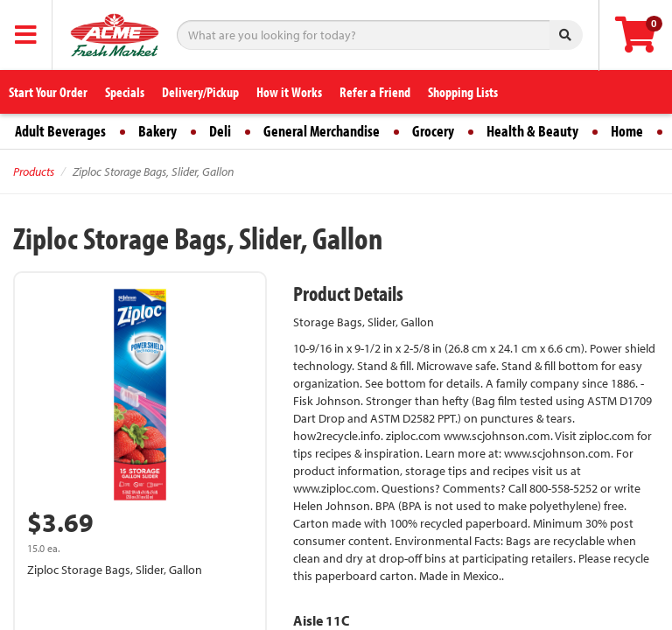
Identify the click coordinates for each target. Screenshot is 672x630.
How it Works (289, 92)
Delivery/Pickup (200, 92)
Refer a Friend (375, 92)
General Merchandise (322, 131)
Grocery (433, 131)
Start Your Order (48, 92)
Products (34, 171)
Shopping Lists (463, 92)
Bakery (157, 131)
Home (627, 131)
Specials (125, 92)
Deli (220, 131)
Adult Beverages (60, 131)
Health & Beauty (532, 131)
